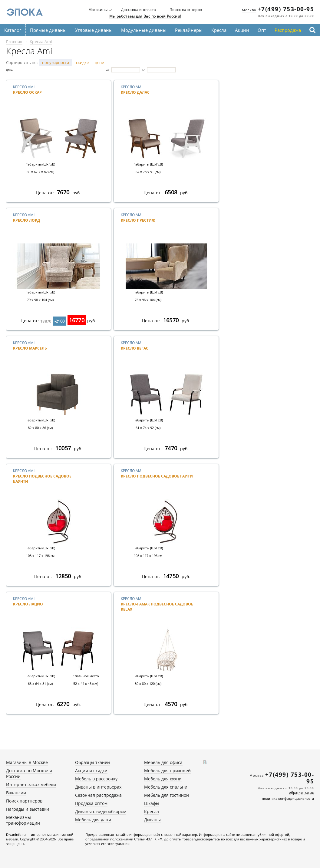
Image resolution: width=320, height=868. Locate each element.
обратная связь (301, 792)
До (144, 70)
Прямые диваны (48, 30)
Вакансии (16, 793)
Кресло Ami (49, 95)
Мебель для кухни (163, 779)
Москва (249, 10)
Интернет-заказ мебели (31, 784)
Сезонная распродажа (98, 795)
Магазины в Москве (27, 762)
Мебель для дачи (93, 820)
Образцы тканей (92, 762)
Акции (242, 30)
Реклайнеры (189, 30)
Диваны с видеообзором (101, 811)
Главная (14, 42)
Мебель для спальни (166, 787)
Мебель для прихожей (167, 771)
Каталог (13, 30)
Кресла (219, 30)
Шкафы (152, 803)
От (108, 70)
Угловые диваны (94, 30)
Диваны (152, 820)
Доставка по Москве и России (29, 773)
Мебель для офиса (163, 762)
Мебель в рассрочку (96, 779)
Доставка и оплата (139, 10)
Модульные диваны (144, 30)
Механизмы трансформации (23, 820)
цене (99, 62)
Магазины (98, 10)
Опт (262, 30)
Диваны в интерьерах (98, 787)
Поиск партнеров (186, 10)
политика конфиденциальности (288, 798)
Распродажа (288, 30)
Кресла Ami (41, 42)
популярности (56, 62)
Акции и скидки (91, 771)
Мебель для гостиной (167, 795)
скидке (82, 62)
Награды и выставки (28, 809)
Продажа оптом (91, 803)
